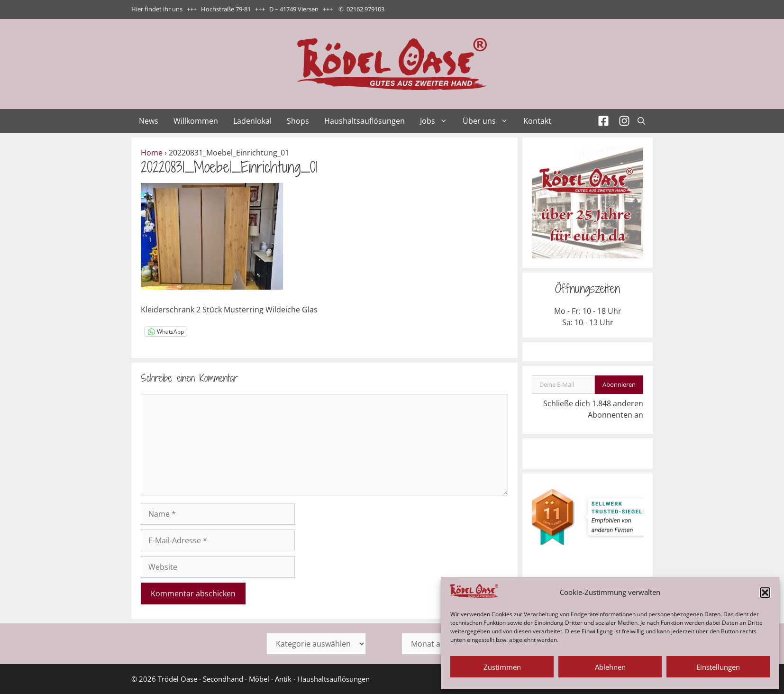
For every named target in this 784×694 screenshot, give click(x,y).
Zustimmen (502, 667)
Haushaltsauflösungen (365, 121)
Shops (298, 121)
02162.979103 (365, 9)
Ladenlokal (252, 121)
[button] (765, 593)
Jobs (438, 121)
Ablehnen (610, 667)
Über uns (489, 121)
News (149, 121)
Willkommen (196, 121)
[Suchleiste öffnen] (641, 121)
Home (152, 153)
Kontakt (537, 121)
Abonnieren (619, 384)
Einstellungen (718, 667)
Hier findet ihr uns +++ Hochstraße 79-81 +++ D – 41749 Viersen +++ (232, 9)
